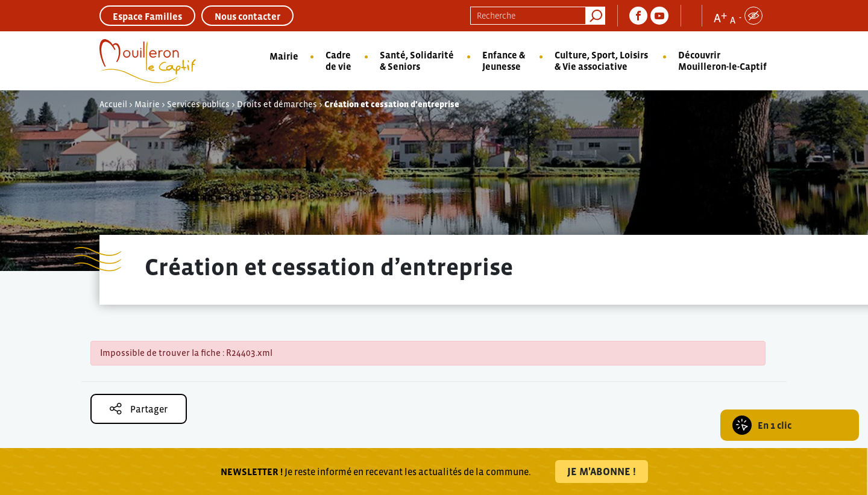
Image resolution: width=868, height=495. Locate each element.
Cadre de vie (338, 61)
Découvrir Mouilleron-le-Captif (722, 61)
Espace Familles (147, 16)
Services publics (198, 104)
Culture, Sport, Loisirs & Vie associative (601, 61)
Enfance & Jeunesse (504, 61)
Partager (139, 409)
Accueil (113, 104)
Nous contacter (247, 16)
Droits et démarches (277, 104)
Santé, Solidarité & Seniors (417, 61)
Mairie (284, 56)
